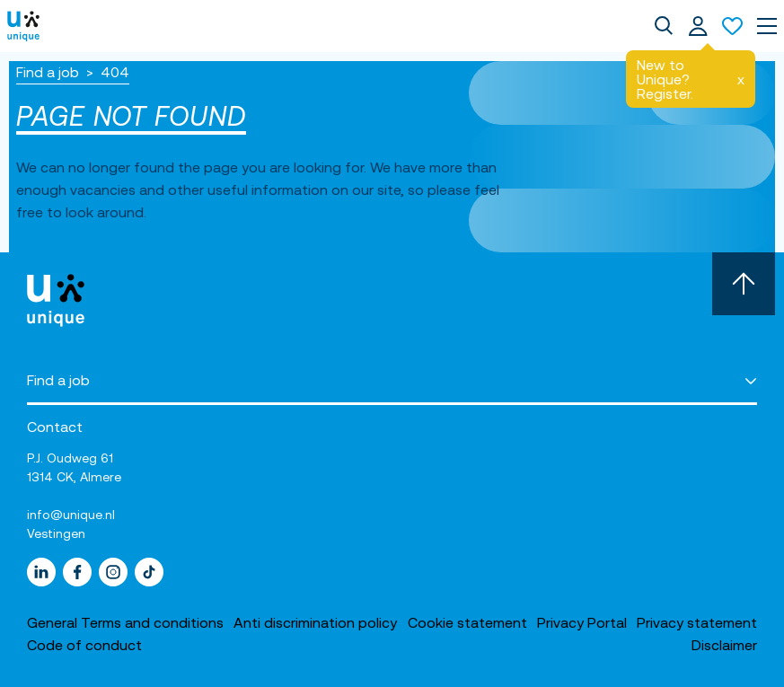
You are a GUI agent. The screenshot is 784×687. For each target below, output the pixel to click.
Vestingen (56, 533)
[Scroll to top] (744, 284)
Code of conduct (84, 645)
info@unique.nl (71, 515)
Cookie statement (467, 622)
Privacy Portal (582, 622)
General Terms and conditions (125, 622)
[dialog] (664, 26)
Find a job (48, 72)
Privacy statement (697, 622)
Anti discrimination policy (315, 622)
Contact (55, 427)
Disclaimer (724, 645)
